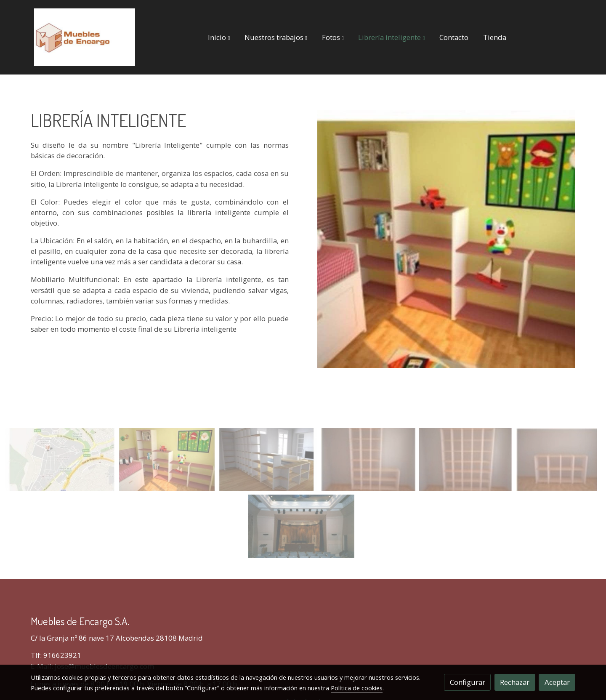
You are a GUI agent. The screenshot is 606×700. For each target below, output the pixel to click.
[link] (85, 37)
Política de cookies (357, 688)
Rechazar (515, 682)
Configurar (468, 682)
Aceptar (557, 682)
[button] (219, 37)
